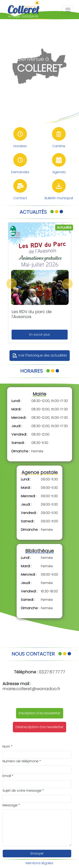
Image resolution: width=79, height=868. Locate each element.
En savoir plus (40, 334)
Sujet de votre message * (23, 791)
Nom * (8, 746)
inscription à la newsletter (40, 713)
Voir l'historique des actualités (40, 356)
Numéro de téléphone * (22, 761)
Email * (8, 776)
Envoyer (37, 853)
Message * (11, 805)
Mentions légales (39, 863)
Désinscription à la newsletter (39, 727)
